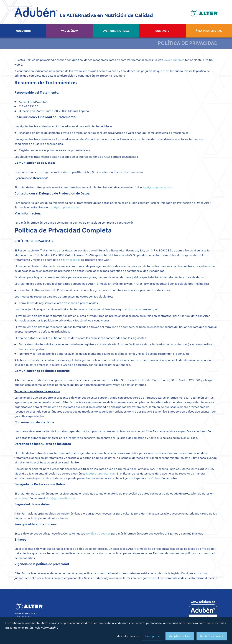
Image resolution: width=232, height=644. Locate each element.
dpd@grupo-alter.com (65, 207)
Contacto (162, 31)
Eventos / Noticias (116, 31)
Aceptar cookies (180, 636)
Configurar (152, 636)
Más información (127, 636)
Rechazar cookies (212, 636)
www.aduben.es (174, 60)
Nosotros (23, 31)
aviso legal (73, 260)
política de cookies (98, 534)
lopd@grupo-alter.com (158, 187)
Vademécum (70, 31)
